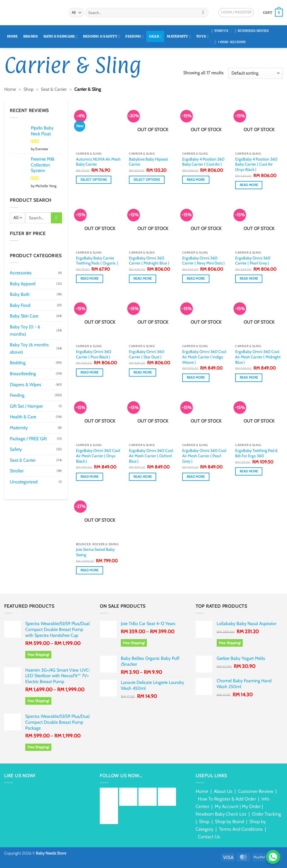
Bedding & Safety (101, 37)
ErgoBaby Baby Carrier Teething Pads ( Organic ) (97, 261)
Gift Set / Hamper (26, 406)
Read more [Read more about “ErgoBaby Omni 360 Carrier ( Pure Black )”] (90, 372)
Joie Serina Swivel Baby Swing (95, 552)
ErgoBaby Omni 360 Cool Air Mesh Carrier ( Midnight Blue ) (258, 357)
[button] (273, 13)
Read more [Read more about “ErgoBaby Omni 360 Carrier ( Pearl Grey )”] (249, 278)
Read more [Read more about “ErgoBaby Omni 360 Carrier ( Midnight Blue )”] (143, 278)
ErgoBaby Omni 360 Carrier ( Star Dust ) (147, 354)
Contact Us (209, 837)
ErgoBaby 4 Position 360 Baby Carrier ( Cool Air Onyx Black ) (256, 164)
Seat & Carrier (54, 89)
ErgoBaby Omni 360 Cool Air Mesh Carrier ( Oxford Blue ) (151, 456)
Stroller (17, 471)
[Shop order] (255, 73)
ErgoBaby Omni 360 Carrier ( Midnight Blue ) (149, 261)
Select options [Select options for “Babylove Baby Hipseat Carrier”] (147, 180)
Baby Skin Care (24, 316)
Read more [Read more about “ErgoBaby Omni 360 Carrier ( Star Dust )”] (143, 372)
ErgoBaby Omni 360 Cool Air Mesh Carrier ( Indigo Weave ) (204, 357)
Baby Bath (20, 294)
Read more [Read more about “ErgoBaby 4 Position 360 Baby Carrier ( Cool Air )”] (196, 180)
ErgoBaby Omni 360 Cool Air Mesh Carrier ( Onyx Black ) (98, 456)
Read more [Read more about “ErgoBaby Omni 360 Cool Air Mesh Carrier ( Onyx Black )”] (90, 477)
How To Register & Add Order (227, 799)
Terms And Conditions (241, 829)
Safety (16, 449)
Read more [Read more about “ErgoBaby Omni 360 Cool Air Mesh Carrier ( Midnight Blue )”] (249, 377)
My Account (227, 806)
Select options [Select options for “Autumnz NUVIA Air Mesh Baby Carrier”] (94, 180)
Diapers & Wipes (26, 385)
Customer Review (256, 791)
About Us (223, 791)
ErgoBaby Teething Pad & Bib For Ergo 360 (256, 453)
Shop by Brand (229, 821)
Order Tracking (266, 814)
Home (12, 36)
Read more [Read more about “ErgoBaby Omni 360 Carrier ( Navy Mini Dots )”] (196, 278)
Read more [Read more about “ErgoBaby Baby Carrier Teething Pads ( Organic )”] (90, 278)
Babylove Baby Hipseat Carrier (148, 162)
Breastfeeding (23, 374)
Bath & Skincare (61, 37)
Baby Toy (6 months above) (29, 348)
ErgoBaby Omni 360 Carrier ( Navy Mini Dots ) (203, 261)
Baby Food (20, 305)
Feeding (134, 37)
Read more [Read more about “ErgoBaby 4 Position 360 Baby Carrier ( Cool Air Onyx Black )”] (249, 185)
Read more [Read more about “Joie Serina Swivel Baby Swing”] (90, 570)
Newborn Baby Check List (221, 814)
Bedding (18, 363)
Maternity (179, 37)
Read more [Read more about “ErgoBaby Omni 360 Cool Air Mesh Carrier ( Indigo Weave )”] (196, 377)
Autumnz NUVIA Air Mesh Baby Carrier (98, 162)
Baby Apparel (23, 284)
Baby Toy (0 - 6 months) (25, 330)
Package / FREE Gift (28, 439)
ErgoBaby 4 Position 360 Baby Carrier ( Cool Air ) (203, 162)
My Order (251, 806)
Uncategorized (24, 482)
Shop (29, 89)
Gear (155, 37)
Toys (202, 37)
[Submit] (203, 13)
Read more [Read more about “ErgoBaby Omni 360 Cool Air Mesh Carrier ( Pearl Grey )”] (196, 477)
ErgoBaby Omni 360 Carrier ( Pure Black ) (94, 354)
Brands (31, 36)
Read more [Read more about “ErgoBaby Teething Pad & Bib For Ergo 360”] (249, 471)
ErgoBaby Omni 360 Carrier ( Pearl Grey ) (253, 261)
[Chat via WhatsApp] (273, 857)
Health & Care (23, 417)
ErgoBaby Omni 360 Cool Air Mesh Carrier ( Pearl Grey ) (204, 456)
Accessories (21, 273)
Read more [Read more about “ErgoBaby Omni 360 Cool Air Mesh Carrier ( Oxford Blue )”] (143, 477)
